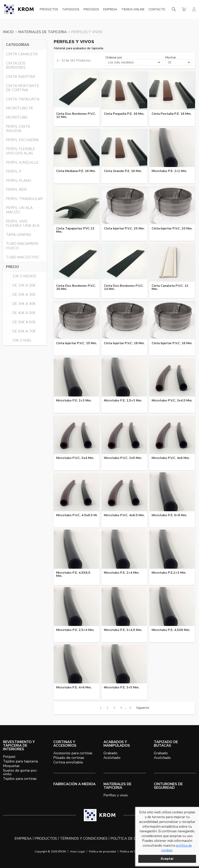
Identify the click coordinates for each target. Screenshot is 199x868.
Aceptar (167, 859)
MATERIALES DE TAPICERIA (42, 32)
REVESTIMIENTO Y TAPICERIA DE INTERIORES (19, 745)
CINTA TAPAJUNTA (23, 99)
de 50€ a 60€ (21, 322)
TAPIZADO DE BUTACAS (166, 744)
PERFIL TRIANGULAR (24, 199)
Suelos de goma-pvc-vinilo (20, 772)
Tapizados (71, 10)
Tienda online (133, 10)
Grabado (110, 753)
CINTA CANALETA (22, 54)
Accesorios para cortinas (73, 753)
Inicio (8, 32)
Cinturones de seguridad (168, 786)
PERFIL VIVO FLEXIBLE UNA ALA (23, 223)
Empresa (110, 10)
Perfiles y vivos (116, 795)
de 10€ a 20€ (21, 285)
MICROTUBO (17, 117)
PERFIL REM (16, 190)
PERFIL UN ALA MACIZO (19, 210)
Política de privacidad (102, 852)
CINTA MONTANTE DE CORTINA (23, 88)
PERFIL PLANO (19, 181)
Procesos (91, 10)
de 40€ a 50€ (21, 313)
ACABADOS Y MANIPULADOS (117, 744)
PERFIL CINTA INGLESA (18, 129)
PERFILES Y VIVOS (87, 32)
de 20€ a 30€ (21, 295)
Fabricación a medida (74, 784)
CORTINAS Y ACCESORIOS (65, 744)
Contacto (157, 10)
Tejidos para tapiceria (20, 761)
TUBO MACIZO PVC (23, 257)
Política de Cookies (132, 852)
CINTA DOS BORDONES (16, 65)
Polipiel (9, 757)
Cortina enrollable (68, 762)
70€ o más (19, 340)
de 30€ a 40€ (21, 304)
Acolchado (112, 758)
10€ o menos (21, 276)
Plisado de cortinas (69, 758)
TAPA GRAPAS (19, 235)
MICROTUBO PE (20, 108)
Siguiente (143, 708)
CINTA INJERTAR (20, 77)
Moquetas (11, 766)
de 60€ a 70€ (21, 331)
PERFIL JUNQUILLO (22, 162)
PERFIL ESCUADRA (22, 140)
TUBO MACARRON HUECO (22, 246)
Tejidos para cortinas (20, 779)
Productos (49, 10)
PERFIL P (14, 171)
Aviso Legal (77, 852)
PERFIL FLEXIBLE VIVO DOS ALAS (20, 151)
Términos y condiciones (84, 838)
